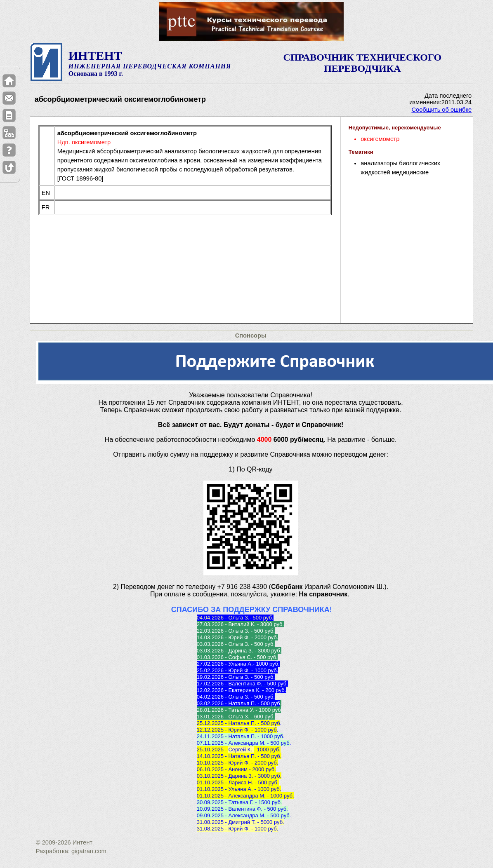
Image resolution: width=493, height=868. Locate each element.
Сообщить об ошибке (441, 110)
